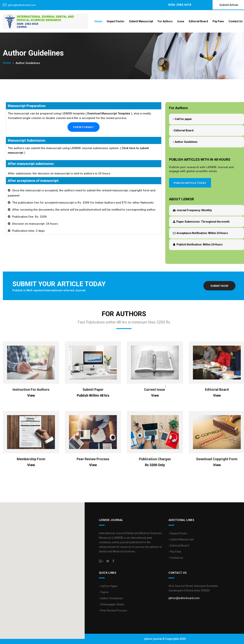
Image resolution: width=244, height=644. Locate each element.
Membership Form (31, 459)
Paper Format (83, 127)
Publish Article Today (190, 183)
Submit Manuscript (141, 21)
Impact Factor (116, 21)
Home (98, 21)
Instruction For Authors (31, 390)
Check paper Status (112, 604)
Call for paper (182, 119)
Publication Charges (155, 459)
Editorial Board (198, 21)
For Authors (165, 21)
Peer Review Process (93, 459)
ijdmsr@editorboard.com (22, 5)
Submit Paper (93, 390)
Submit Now (219, 286)
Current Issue (154, 390)
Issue (181, 21)
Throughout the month (201, 222)
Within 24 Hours (200, 233)
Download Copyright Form (217, 459)
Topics (104, 592)
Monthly (192, 210)
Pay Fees (218, 21)
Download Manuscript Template (109, 113)
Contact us (176, 558)
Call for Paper (108, 586)
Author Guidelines (185, 142)
